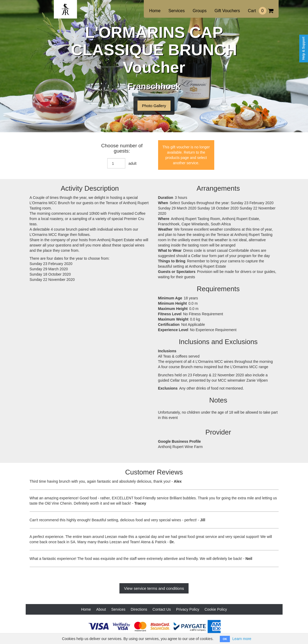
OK (225, 639)
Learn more (242, 639)
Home (155, 11)
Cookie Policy (216, 609)
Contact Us (162, 609)
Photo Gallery (154, 106)
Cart (261, 11)
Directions (139, 609)
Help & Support (303, 48)
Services (177, 11)
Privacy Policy (188, 609)
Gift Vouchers (227, 11)
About (101, 609)
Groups (199, 11)
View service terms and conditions (154, 588)
